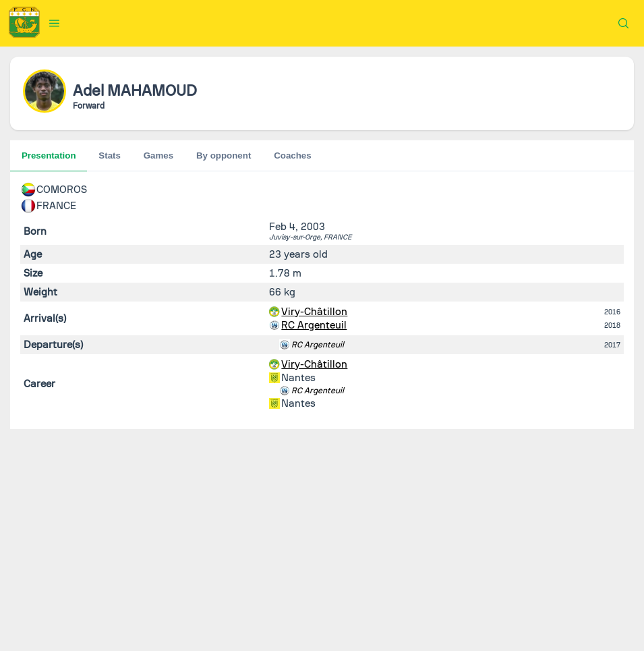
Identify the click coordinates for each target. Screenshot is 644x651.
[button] (55, 23)
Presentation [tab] (49, 155)
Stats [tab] (110, 155)
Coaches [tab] (293, 155)
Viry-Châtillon (314, 312)
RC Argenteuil (314, 325)
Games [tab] (158, 155)
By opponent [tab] (224, 155)
